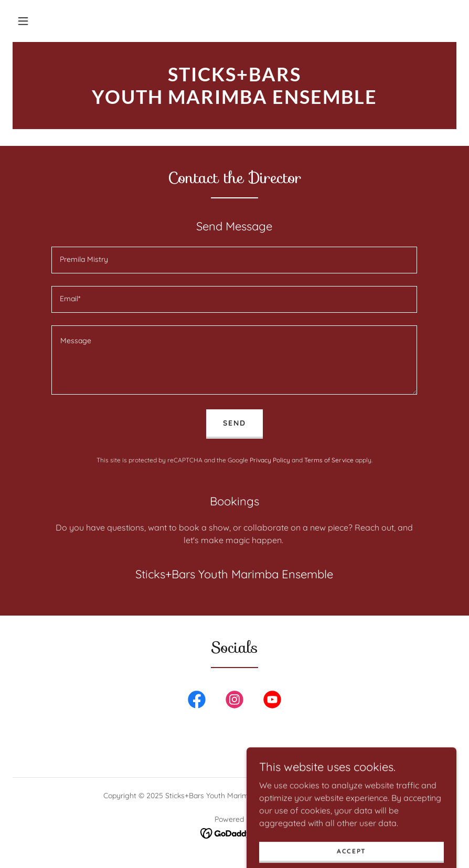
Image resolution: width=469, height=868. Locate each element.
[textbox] (234, 260)
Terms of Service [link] (329, 460)
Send (235, 423)
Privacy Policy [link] (270, 460)
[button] (23, 21)
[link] (235, 101)
